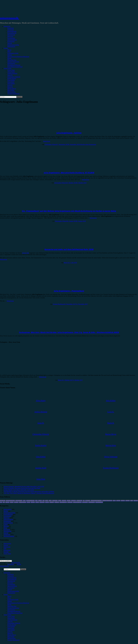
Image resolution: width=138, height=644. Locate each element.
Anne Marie (3, 501)
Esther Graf (88, 501)
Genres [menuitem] (6, 595)
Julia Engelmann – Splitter (69, 133)
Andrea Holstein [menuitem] (12, 620)
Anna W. (10, 75)
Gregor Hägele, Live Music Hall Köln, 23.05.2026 (19, 490)
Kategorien (7, 26)
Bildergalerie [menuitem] (11, 593)
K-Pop (132, 501)
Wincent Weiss (92, 502)
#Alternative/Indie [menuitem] (13, 600)
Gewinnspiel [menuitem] (11, 584)
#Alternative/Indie (13, 53)
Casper (47, 501)
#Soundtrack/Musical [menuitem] (14, 611)
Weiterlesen (47, 141)
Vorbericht (11, 30)
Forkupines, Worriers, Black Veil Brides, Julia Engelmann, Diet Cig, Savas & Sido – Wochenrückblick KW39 (69, 332)
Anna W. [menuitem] (10, 621)
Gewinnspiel (11, 38)
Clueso (50, 501)
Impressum (7, 547)
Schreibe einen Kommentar (88, 144)
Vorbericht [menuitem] (11, 576)
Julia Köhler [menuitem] (11, 630)
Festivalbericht (12, 33)
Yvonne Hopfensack (13, 94)
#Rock (9, 50)
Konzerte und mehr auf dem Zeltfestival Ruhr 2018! (69, 249)
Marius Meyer (12, 89)
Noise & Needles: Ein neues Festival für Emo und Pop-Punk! (22, 488)
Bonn (43, 501)
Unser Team (11, 70)
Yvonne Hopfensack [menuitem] (13, 640)
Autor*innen (8, 68)
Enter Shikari (79, 501)
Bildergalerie (11, 47)
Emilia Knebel (12, 78)
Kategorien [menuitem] (7, 573)
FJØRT (114, 501)
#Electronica (11, 63)
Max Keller (11, 90)
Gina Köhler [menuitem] (11, 626)
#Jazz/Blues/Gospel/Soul (15, 67)
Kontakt (6, 552)
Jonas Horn (11, 82)
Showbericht (11, 35)
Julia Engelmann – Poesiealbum (69, 291)
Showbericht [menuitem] (11, 581)
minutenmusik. (10, 18)
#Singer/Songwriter (13, 62)
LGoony (12, 502)
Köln (1, 502)
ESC (84, 501)
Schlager (47, 502)
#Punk (9, 58)
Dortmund (64, 501)
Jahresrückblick (12, 40)
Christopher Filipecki (14, 77)
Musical (29, 502)
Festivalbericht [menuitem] (12, 579)
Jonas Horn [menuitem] (11, 628)
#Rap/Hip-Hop (12, 60)
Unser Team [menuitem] (11, 616)
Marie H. (10, 87)
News (5, 528)
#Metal (10, 55)
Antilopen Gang (19, 501)
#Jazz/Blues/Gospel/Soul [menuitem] (15, 613)
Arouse (19, 564)
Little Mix (16, 502)
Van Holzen (70, 502)
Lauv (4, 502)
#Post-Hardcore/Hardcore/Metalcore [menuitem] (18, 603)
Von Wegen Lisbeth (77, 502)
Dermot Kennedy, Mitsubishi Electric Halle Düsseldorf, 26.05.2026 (24, 486)
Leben (6, 525)
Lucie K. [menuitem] (10, 632)
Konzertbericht (12, 31)
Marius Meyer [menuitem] (12, 635)
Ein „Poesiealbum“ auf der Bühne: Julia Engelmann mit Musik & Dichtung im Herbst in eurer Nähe (69, 211)
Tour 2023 (57, 502)
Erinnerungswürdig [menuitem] (13, 591)
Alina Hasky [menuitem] (11, 618)
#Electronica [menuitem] (11, 610)
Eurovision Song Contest (96, 501)
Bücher (6, 511)
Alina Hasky (11, 72)
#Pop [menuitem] (9, 598)
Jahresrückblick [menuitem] (12, 586)
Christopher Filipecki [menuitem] (14, 623)
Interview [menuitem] (10, 583)
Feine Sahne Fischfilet (107, 501)
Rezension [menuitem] (11, 574)
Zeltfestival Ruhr (99, 502)
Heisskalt (123, 501)
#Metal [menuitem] (10, 601)
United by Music (63, 502)
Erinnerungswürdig (13, 45)
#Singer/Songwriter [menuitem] (13, 608)
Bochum (40, 501)
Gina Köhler (11, 80)
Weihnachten (85, 502)
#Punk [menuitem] (9, 605)
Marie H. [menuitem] (10, 633)
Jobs (5, 549)
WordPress (11, 564)
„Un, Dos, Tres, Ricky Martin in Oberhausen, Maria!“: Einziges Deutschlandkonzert (29, 493)
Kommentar (11, 41)
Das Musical (55, 501)
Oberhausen (42, 502)
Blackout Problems (30, 501)
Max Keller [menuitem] (11, 637)
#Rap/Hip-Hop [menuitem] (12, 606)
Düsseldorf (73, 501)
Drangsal (69, 501)
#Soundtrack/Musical (14, 65)
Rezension (11, 28)
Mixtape (6, 526)
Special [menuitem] (10, 589)
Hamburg (118, 501)
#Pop (9, 52)
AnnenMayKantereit (10, 501)
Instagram (128, 501)
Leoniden (7, 502)
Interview (10, 36)
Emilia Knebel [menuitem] (12, 625)
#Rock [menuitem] (9, 596)
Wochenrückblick (5, 329)
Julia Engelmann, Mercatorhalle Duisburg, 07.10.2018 (69, 173)
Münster (37, 502)
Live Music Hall (23, 502)
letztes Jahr (25, 253)
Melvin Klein (11, 92)
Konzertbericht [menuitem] (12, 578)
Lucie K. (10, 85)
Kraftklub (136, 501)
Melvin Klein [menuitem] (11, 638)
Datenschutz (7, 543)
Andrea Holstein (12, 73)
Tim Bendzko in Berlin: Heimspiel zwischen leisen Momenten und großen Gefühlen (29, 492)
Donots (60, 501)
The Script (52, 502)
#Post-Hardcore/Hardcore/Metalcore (18, 57)
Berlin (24, 501)
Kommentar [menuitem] (11, 588)
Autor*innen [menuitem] (8, 615)
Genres (6, 48)
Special (10, 43)
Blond (36, 501)
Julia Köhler (11, 84)
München (33, 502)
